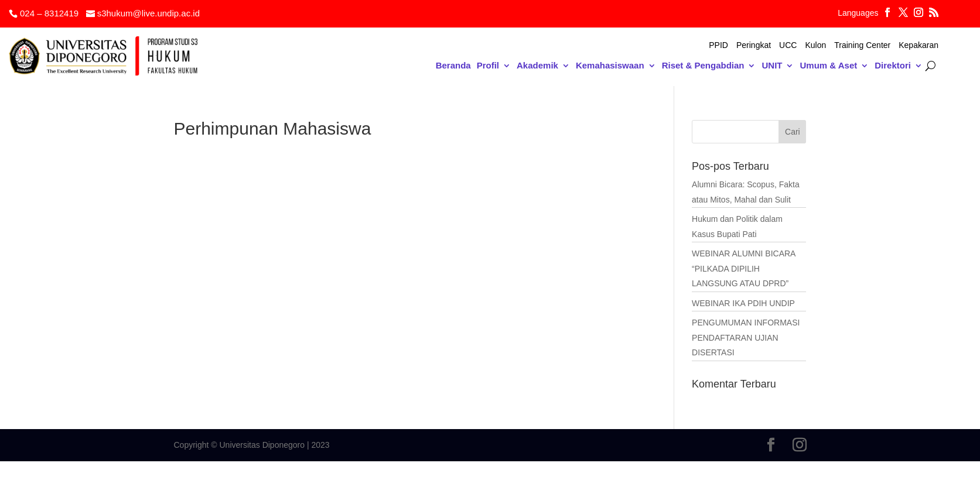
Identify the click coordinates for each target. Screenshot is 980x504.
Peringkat (754, 45)
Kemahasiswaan (610, 66)
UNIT (772, 66)
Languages (858, 13)
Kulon (815, 45)
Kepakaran (918, 45)
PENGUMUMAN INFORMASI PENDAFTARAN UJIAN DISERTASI (746, 337)
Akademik (537, 66)
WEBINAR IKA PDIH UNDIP (743, 303)
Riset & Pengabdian (703, 66)
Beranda (453, 66)
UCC (788, 45)
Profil (488, 66)
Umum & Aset (828, 66)
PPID (718, 45)
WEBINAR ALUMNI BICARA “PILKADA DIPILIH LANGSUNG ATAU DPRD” (744, 268)
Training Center (862, 45)
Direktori (893, 66)
